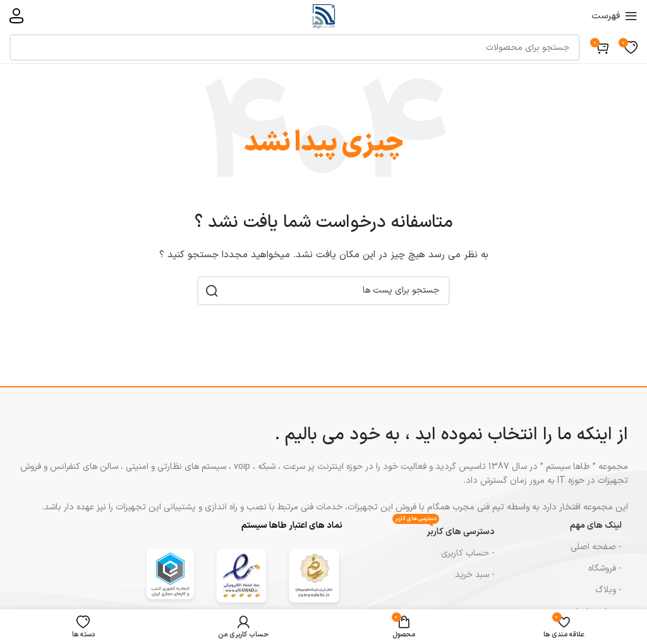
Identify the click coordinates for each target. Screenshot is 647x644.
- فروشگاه (605, 568)
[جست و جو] (295, 47)
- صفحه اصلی (596, 547)
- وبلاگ (608, 590)
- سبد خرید (475, 575)
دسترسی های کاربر (444, 530)
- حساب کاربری (468, 553)
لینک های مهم (596, 526)
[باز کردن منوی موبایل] (614, 16)
